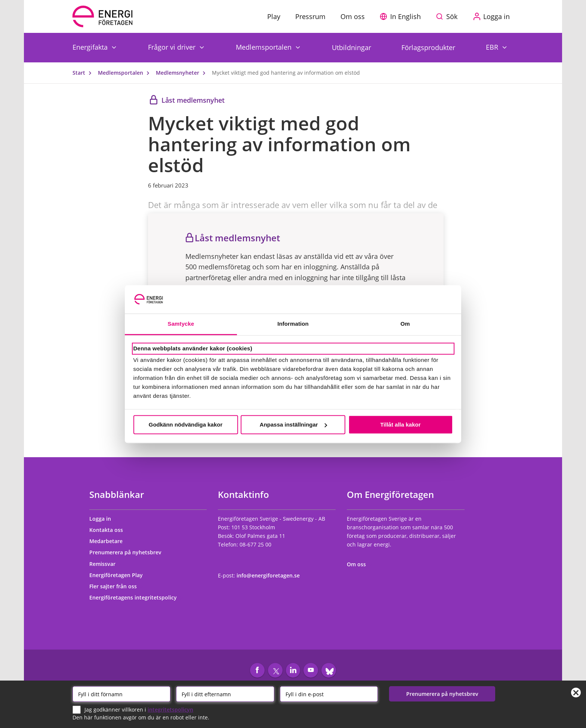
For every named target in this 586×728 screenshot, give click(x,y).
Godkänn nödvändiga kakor (186, 425)
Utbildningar (351, 47)
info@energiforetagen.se (268, 575)
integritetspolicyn (170, 709)
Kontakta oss (110, 530)
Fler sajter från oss (116, 586)
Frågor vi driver (173, 47)
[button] (402, 16)
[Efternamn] (225, 694)
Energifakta (91, 47)
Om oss (360, 564)
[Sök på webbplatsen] (448, 16)
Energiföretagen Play (119, 575)
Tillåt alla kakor (400, 425)
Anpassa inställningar (293, 425)
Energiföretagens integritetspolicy (136, 597)
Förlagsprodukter (428, 47)
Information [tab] (293, 324)
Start (84, 73)
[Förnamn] (121, 694)
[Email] (329, 694)
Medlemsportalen (265, 47)
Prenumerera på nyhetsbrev (129, 552)
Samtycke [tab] (181, 324)
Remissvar (106, 564)
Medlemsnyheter (182, 73)
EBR (493, 47)
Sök (452, 16)
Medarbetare (109, 541)
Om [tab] (405, 324)
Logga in (104, 519)
